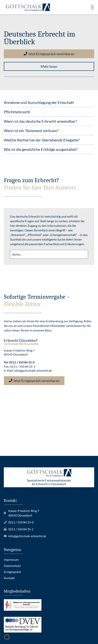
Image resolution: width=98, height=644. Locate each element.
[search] (49, 254)
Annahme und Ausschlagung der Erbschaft (39, 102)
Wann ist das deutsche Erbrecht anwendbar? (40, 121)
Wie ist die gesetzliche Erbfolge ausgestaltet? (41, 149)
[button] (92, 7)
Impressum (11, 560)
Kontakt (9, 578)
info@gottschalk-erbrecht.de (33, 370)
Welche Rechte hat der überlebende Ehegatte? (42, 140)
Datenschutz (12, 566)
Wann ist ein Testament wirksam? (31, 131)
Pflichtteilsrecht (17, 112)
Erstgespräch (12, 572)
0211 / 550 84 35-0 (22, 362)
